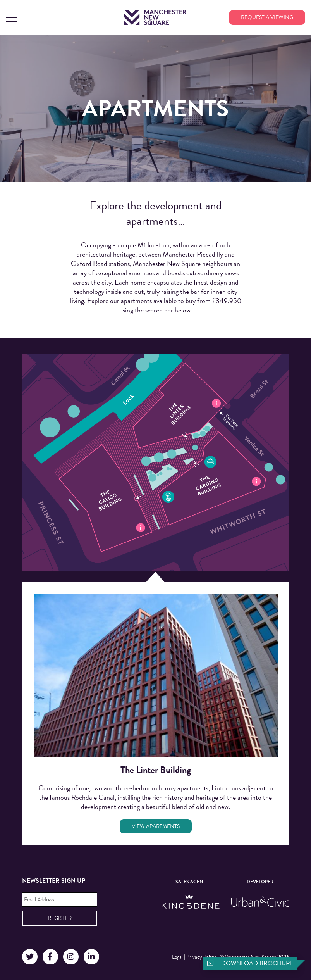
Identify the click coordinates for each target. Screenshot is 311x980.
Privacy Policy (201, 957)
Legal (177, 957)
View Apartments (156, 826)
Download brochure (257, 963)
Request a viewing (267, 17)
